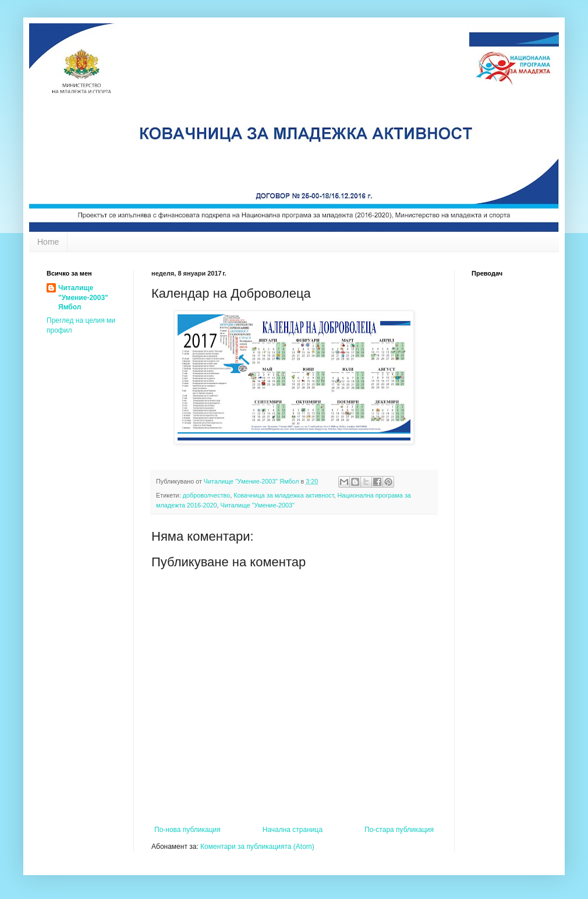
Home (48, 242)
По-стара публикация (399, 830)
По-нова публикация (187, 830)
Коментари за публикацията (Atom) (257, 847)
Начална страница (293, 830)
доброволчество (207, 495)
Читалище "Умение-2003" (258, 505)
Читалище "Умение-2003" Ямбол (83, 298)
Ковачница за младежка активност (284, 495)
